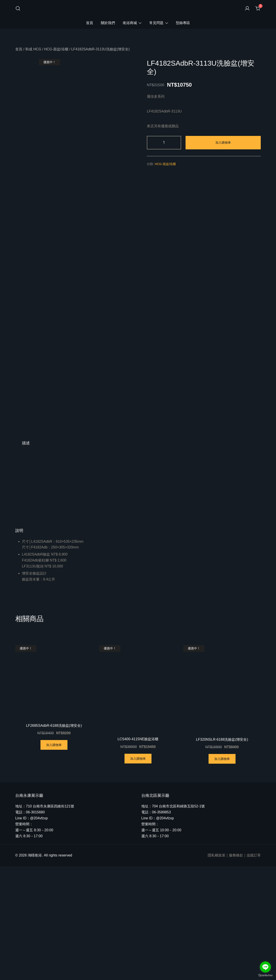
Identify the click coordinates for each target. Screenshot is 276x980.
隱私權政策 (217, 969)
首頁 (90, 23)
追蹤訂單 (254, 969)
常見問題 (156, 23)
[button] (138, 644)
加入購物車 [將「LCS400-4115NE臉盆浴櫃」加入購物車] (138, 872)
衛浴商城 (130, 23)
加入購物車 (223, 143)
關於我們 (108, 23)
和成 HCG (33, 49)
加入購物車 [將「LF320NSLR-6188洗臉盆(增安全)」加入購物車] (222, 872)
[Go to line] (265, 967)
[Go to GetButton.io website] (265, 975)
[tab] (26, 557)
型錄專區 (183, 23)
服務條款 (236, 969)
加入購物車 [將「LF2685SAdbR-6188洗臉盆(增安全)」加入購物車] (54, 858)
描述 (26, 557)
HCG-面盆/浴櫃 (56, 49)
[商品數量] (164, 143)
